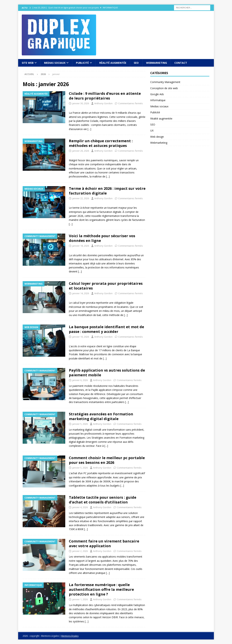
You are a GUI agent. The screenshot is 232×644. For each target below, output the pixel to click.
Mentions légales (70, 636)
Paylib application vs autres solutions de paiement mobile (107, 373)
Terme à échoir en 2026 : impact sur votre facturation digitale (107, 191)
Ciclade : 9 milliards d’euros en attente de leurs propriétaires (105, 96)
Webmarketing (157, 63)
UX (152, 130)
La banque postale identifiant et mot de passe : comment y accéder (106, 329)
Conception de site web (164, 88)
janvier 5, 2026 (80, 424)
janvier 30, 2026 (81, 103)
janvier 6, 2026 (80, 380)
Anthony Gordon (103, 103)
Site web (28, 63)
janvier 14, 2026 (81, 293)
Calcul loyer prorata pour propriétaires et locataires (106, 286)
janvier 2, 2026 (80, 551)
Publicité (82, 63)
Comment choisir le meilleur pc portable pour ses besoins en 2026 (107, 460)
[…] (89, 129)
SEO (136, 63)
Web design (157, 137)
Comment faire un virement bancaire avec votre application (104, 543)
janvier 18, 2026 (81, 246)
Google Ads (157, 94)
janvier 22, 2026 (81, 198)
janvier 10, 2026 (81, 337)
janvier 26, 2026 (81, 151)
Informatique (158, 100)
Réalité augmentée (113, 63)
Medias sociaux (55, 63)
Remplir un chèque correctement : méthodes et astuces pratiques (101, 143)
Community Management (165, 82)
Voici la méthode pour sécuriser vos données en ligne (102, 238)
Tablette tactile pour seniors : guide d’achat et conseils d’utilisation (103, 500)
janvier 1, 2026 (80, 599)
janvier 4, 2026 (80, 507)
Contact (181, 63)
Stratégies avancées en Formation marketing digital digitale (101, 416)
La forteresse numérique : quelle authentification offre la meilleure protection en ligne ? (101, 589)
